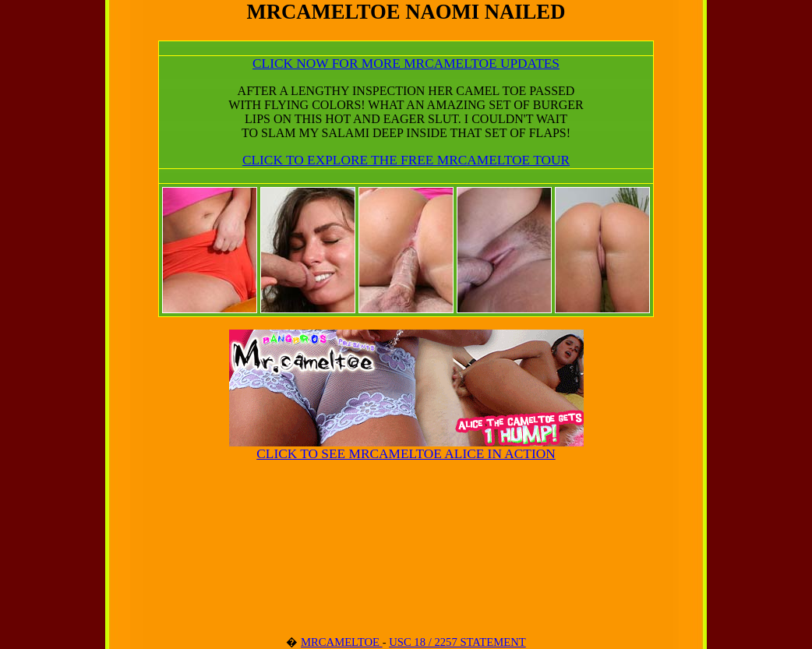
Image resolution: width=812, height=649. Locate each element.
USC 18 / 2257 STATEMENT (457, 642)
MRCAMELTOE (342, 642)
